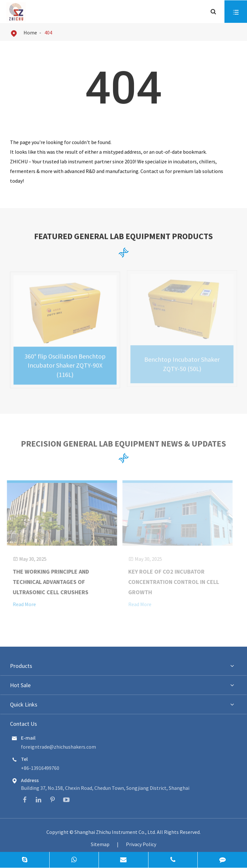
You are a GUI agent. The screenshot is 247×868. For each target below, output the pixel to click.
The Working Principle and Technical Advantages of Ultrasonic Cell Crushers (49, 582)
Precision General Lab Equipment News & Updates (123, 445)
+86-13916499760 (40, 768)
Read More (22, 604)
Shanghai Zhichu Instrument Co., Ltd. (116, 832)
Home (30, 32)
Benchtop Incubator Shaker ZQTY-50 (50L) (182, 362)
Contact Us (24, 724)
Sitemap (100, 844)
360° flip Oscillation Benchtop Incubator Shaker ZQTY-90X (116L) (65, 364)
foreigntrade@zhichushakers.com (58, 747)
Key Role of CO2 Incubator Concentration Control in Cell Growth (172, 582)
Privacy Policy (141, 844)
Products (21, 666)
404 (48, 32)
